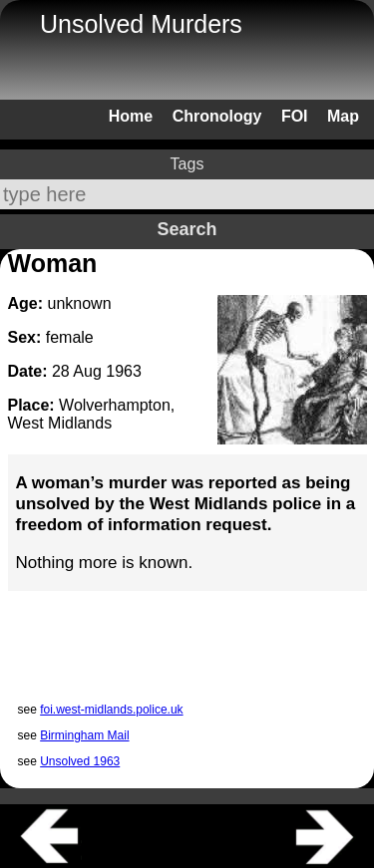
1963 (124, 371)
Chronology (217, 116)
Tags (187, 164)
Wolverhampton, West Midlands (92, 414)
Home (131, 116)
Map (343, 116)
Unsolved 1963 (80, 761)
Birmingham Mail (84, 735)
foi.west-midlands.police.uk (111, 710)
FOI (295, 116)
